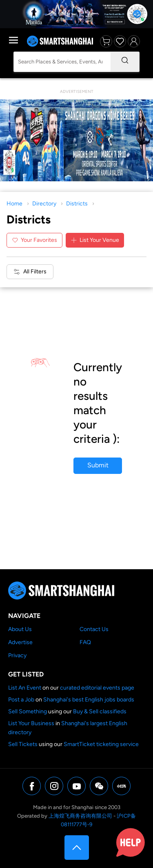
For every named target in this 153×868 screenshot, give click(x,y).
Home (14, 204)
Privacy (17, 655)
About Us (20, 629)
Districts (77, 204)
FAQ (85, 642)
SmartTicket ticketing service (101, 744)
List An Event (25, 688)
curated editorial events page (97, 688)
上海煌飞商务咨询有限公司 (80, 816)
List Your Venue (95, 240)
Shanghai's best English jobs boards (89, 700)
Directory (44, 204)
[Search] (125, 62)
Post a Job (21, 700)
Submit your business (98, 468)
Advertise (20, 642)
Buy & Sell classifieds (100, 711)
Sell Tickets (23, 744)
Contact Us (94, 629)
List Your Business (31, 723)
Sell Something (28, 711)
